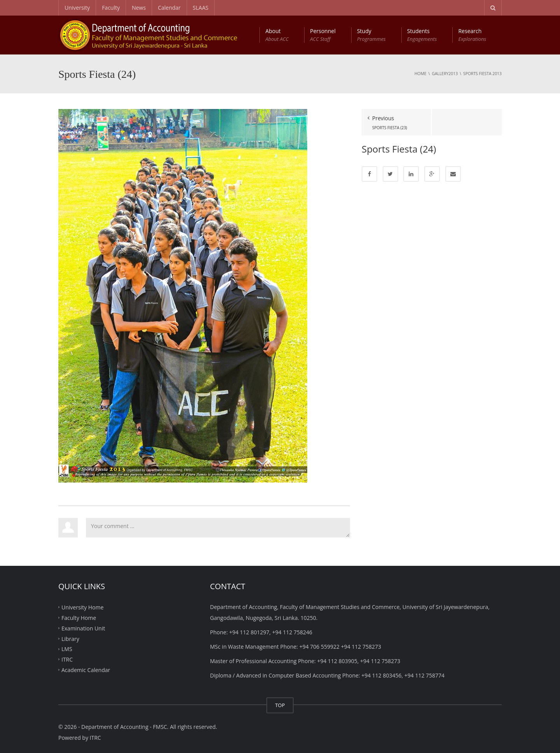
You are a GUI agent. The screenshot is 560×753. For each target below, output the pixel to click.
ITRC (67, 659)
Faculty (111, 8)
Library (70, 638)
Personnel (323, 35)
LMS (67, 649)
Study (371, 35)
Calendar (169, 8)
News (139, 8)
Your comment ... (218, 528)
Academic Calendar (86, 670)
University (77, 8)
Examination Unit (83, 628)
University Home (82, 607)
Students (422, 35)
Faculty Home (79, 618)
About (277, 35)
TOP (280, 705)
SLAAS (201, 8)
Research (472, 35)
